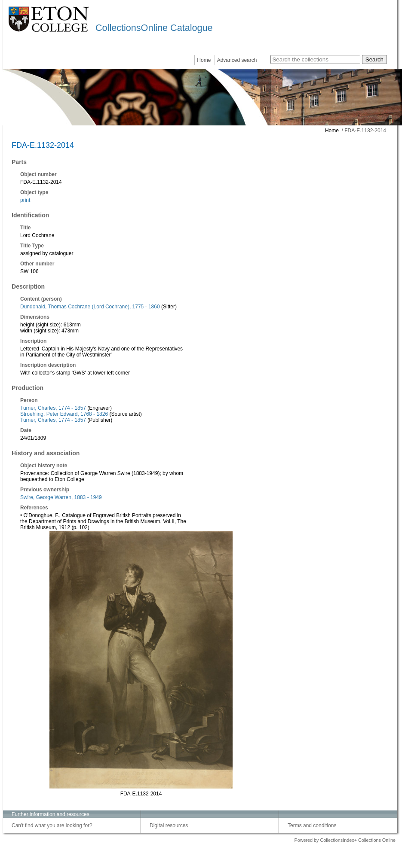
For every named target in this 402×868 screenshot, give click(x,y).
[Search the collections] (315, 59)
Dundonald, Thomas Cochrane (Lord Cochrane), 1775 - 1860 (90, 307)
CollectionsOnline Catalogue (154, 28)
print (25, 200)
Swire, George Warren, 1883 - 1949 (61, 497)
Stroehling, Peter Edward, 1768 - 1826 (64, 414)
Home (204, 60)
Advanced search (237, 60)
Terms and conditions (312, 825)
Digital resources (169, 825)
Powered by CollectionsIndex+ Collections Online (345, 840)
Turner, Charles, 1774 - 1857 (53, 408)
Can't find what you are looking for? (52, 825)
